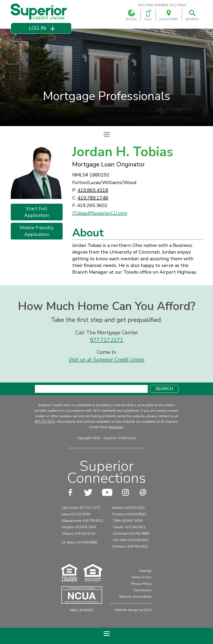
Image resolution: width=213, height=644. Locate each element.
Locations (169, 15)
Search (192, 15)
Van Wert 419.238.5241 (131, 540)
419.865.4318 (93, 190)
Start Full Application (37, 212)
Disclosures (143, 590)
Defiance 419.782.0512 (130, 546)
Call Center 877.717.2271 (81, 508)
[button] (41, 28)
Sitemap (145, 571)
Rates (131, 15)
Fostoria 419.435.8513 (129, 514)
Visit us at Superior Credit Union (106, 360)
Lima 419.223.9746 (76, 514)
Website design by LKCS (133, 610)
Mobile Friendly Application (37, 231)
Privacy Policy (141, 584)
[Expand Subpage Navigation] (107, 134)
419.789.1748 (93, 198)
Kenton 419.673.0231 (129, 508)
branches (116, 427)
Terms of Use (141, 577)
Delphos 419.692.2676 (79, 527)
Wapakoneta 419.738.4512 (82, 521)
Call (148, 15)
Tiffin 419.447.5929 (127, 521)
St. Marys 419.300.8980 (79, 542)
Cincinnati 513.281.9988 (131, 534)
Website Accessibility (135, 597)
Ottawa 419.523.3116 (78, 534)
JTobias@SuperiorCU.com (100, 213)
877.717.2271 (107, 340)
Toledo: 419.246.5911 (129, 527)
